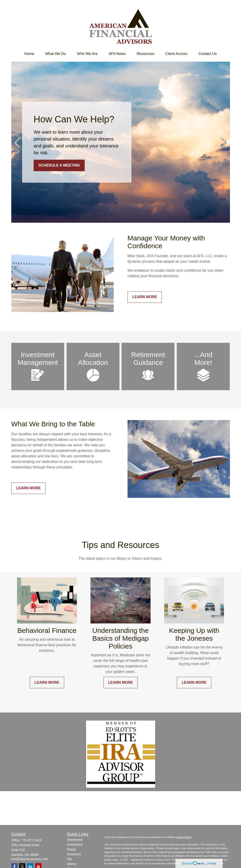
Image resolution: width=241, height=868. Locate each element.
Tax (70, 859)
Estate (72, 849)
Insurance (74, 854)
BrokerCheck (184, 837)
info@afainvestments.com (30, 859)
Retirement (75, 840)
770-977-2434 (31, 840)
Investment (75, 845)
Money (72, 864)
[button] (29, 54)
